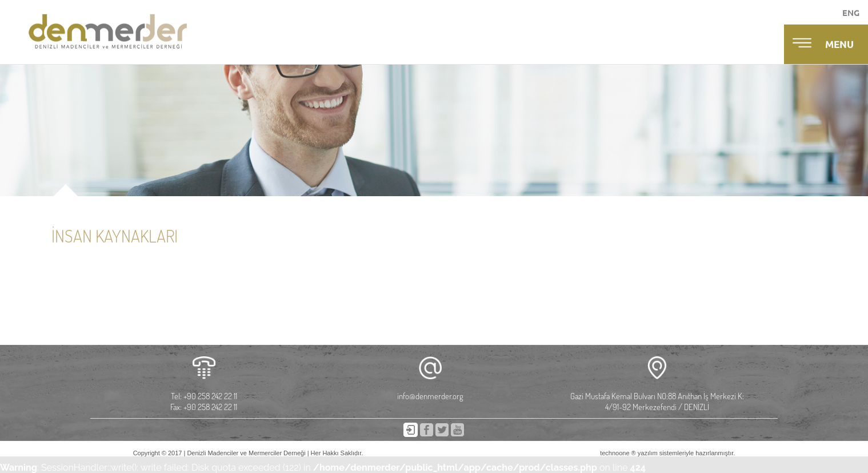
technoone (615, 453)
